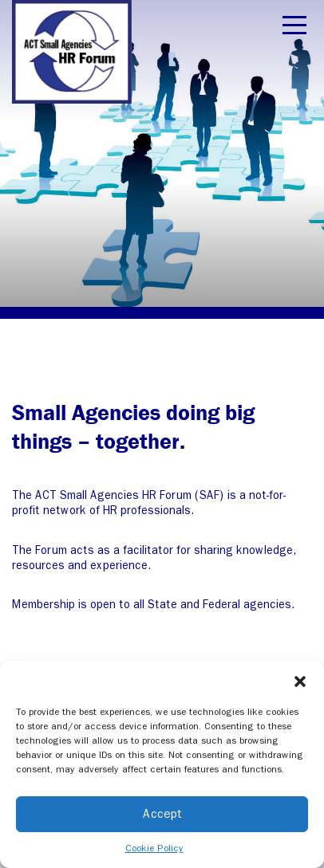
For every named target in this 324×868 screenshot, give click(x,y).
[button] (300, 681)
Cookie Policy (154, 848)
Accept (162, 814)
